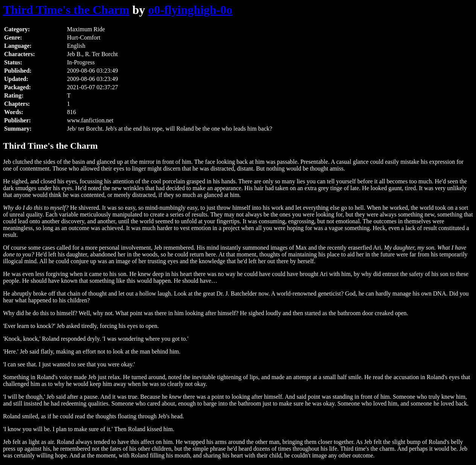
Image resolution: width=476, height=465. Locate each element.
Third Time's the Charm (66, 10)
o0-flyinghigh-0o (190, 10)
